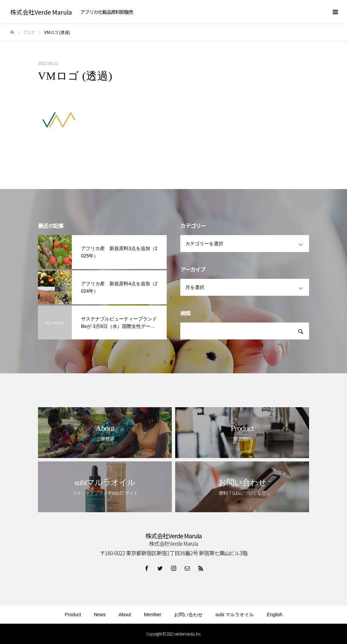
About (125, 615)
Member (153, 615)
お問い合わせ (188, 615)
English (274, 615)
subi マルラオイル (235, 615)
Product (73, 615)
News (100, 615)
